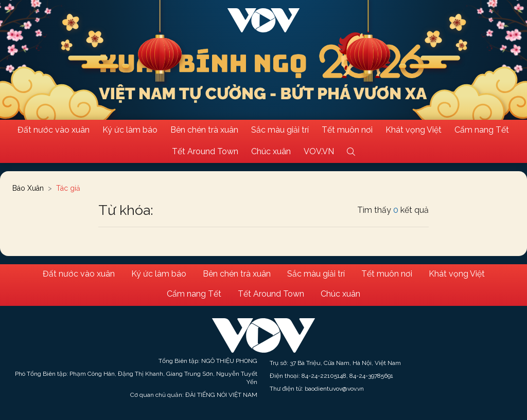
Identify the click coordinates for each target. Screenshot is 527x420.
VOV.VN (319, 151)
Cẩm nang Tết (482, 130)
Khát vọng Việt (414, 130)
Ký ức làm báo (130, 130)
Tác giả (68, 188)
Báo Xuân (28, 188)
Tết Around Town (205, 151)
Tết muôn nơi (347, 130)
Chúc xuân (271, 151)
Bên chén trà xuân (204, 130)
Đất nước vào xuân (54, 130)
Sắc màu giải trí (280, 130)
